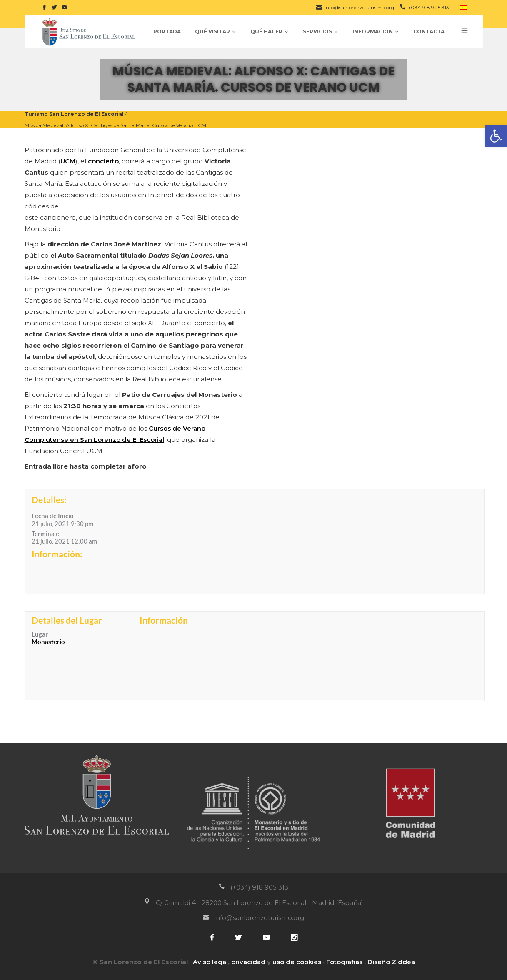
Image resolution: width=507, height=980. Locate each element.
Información (164, 620)
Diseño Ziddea (391, 962)
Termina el (46, 534)
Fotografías (344, 962)
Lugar (40, 634)
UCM (68, 161)
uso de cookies (297, 962)
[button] (496, 136)
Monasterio (48, 642)
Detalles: (49, 500)
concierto (103, 161)
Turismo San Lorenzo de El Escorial (74, 114)
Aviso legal (210, 962)
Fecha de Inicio (53, 516)
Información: (57, 554)
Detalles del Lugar (67, 620)
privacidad (248, 962)
